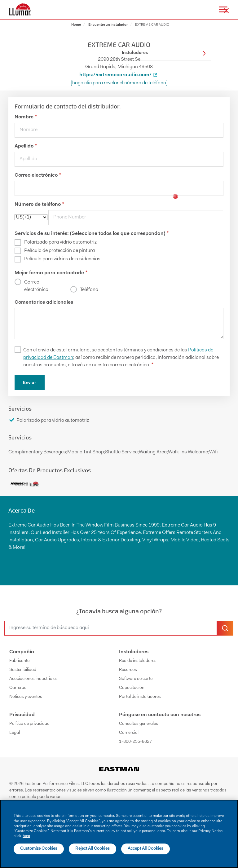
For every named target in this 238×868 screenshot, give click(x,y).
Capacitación (132, 688)
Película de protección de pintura (59, 251)
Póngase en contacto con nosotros (160, 715)
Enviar (30, 383)
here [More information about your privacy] (26, 836)
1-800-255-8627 (135, 742)
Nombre (26, 117)
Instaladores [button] (164, 53)
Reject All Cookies (93, 849)
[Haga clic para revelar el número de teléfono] (119, 83)
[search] (111, 628)
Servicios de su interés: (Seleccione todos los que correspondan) (92, 234)
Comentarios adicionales (44, 302)
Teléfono (89, 290)
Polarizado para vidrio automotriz (60, 242)
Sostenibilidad (23, 670)
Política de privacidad (29, 724)
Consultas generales (139, 724)
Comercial (129, 733)
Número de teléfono (39, 205)
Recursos (128, 670)
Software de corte (136, 679)
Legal (15, 733)
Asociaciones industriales (33, 679)
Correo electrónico (38, 175)
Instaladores (134, 652)
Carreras (18, 688)
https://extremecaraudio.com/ (119, 75)
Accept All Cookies (146, 849)
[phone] (136, 218)
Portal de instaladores (140, 697)
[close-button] (226, 11)
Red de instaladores (138, 661)
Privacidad (22, 715)
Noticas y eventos (26, 697)
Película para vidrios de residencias (62, 259)
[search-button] (225, 628)
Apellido (26, 146)
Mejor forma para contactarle (51, 273)
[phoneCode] (31, 217)
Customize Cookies (39, 849)
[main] (119, 834)
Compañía (22, 652)
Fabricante (19, 661)
